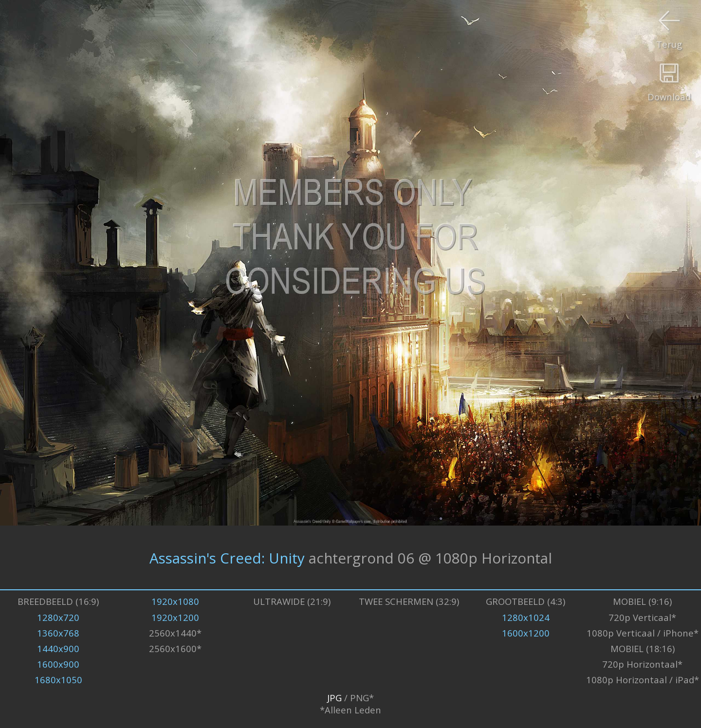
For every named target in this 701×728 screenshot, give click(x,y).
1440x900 (58, 648)
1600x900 (58, 664)
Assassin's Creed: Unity (227, 557)
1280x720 (58, 617)
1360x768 (58, 633)
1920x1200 (175, 617)
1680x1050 (58, 680)
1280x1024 (526, 617)
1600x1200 (526, 633)
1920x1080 (175, 601)
